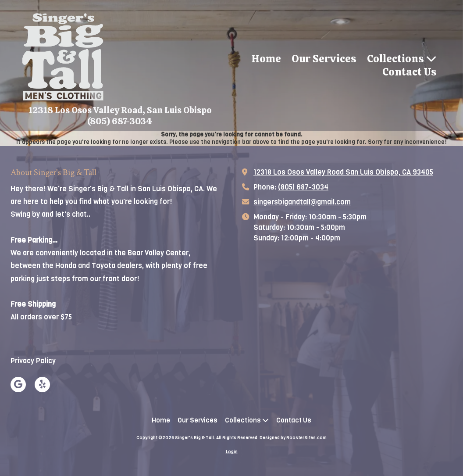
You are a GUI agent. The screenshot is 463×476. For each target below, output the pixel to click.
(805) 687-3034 (303, 187)
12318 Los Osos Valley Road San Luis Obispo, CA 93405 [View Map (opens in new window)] (343, 172)
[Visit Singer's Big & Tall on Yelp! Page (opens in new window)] (42, 385)
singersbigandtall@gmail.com (302, 202)
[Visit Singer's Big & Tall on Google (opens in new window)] (18, 385)
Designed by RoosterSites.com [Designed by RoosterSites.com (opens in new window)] (293, 438)
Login (232, 452)
